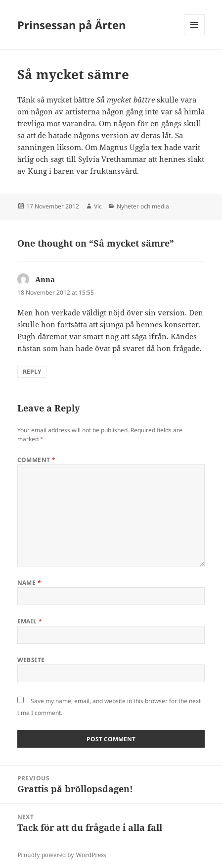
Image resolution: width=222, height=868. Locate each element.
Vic (98, 206)
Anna (45, 279)
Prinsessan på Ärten (71, 25)
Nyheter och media (143, 206)
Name (29, 583)
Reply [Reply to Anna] (32, 372)
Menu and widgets (195, 35)
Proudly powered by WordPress (62, 855)
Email (30, 621)
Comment (37, 460)
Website (31, 660)
